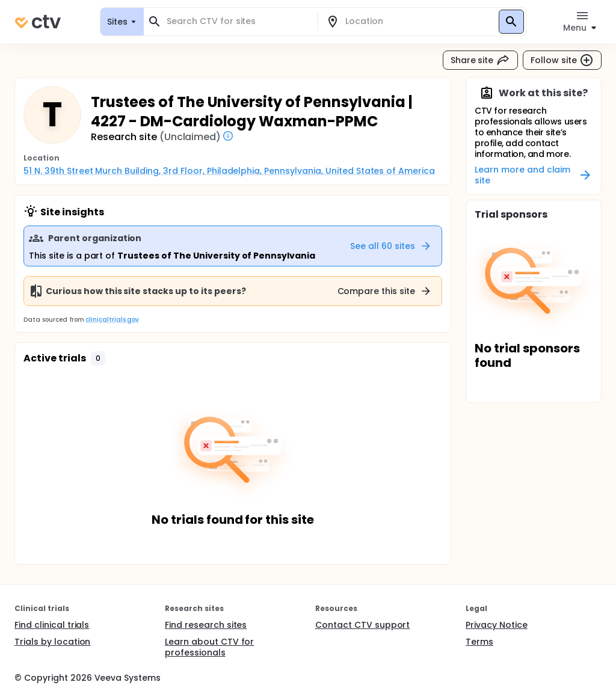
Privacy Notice (497, 625)
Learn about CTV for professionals (209, 647)
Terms (479, 642)
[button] (98, 358)
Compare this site (385, 291)
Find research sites (206, 625)
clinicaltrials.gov (112, 320)
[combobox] (238, 21)
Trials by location (52, 642)
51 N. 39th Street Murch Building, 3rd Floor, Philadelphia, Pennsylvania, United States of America (229, 171)
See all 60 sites (391, 246)
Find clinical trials (52, 625)
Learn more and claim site (534, 175)
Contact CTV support (362, 625)
